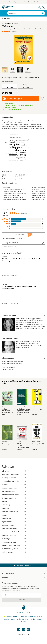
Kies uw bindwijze (7, 82)
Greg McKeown (15, 23)
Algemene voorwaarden (28, 616)
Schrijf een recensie (11, 243)
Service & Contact (36, 619)
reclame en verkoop (14, 542)
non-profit (14, 515)
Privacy (7, 619)
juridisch (14, 501)
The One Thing (37, 409)
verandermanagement (14, 549)
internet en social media (14, 495)
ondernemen (14, 518)
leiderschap (14, 505)
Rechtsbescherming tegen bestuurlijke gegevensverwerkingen (24, 411)
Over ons (24, 622)
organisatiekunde (14, 522)
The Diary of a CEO (38, 444)
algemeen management (14, 474)
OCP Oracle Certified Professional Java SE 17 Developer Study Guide (23, 446)
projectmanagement (14, 535)
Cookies (13, 619)
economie (14, 485)
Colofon (40, 616)
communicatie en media (14, 481)
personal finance (14, 525)
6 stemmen (14, 32)
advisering (14, 471)
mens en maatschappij (14, 512)
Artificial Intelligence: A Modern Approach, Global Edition (8, 411)
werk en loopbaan (14, 552)
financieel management (14, 488)
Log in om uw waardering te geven (12, 239)
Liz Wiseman (6, 23)
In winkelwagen (14, 99)
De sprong (5, 444)
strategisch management (14, 545)
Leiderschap (7, 19)
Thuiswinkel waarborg (12, 616)
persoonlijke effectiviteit (14, 532)
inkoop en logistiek (14, 491)
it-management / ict (14, 498)
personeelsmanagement (14, 529)
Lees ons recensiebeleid (9, 247)
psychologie (14, 539)
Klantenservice (23, 573)
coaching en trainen (14, 478)
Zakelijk (23, 578)
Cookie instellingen (23, 619)
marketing (14, 508)
